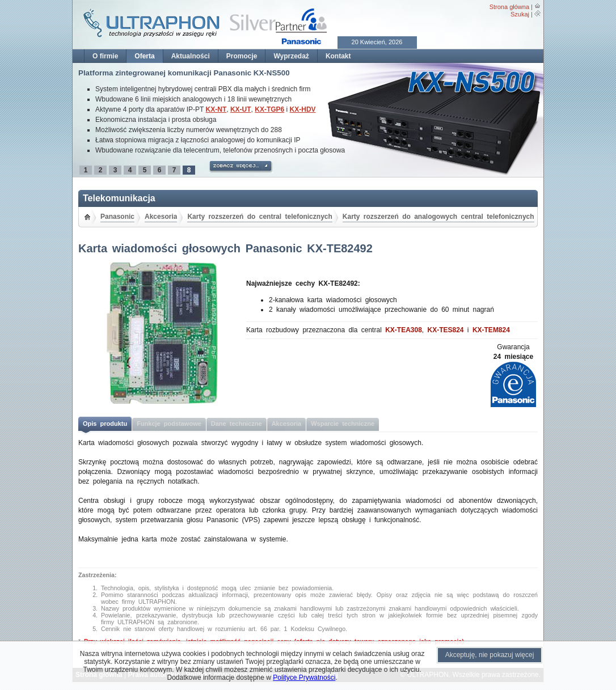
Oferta (144, 56)
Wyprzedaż (291, 56)
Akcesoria (161, 217)
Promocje (242, 56)
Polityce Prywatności (304, 678)
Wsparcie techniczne (343, 424)
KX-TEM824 (491, 330)
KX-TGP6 (269, 109)
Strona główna (509, 7)
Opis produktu (105, 424)
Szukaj (520, 14)
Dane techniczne (237, 424)
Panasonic (117, 217)
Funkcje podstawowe (169, 424)
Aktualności (191, 56)
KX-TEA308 (404, 330)
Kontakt (338, 56)
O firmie (105, 56)
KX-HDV (303, 109)
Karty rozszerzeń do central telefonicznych (260, 217)
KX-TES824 (446, 330)
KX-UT (241, 109)
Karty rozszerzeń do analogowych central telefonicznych (438, 217)
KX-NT (216, 109)
